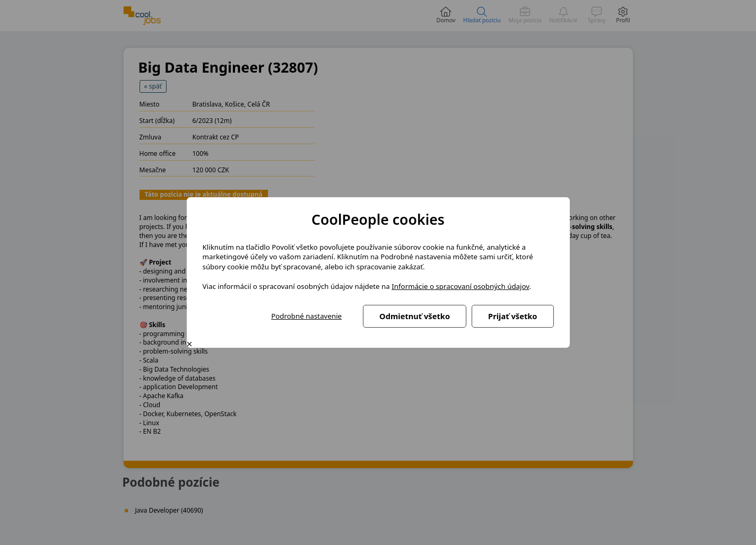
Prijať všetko (512, 316)
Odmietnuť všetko (415, 316)
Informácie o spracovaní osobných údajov (460, 286)
